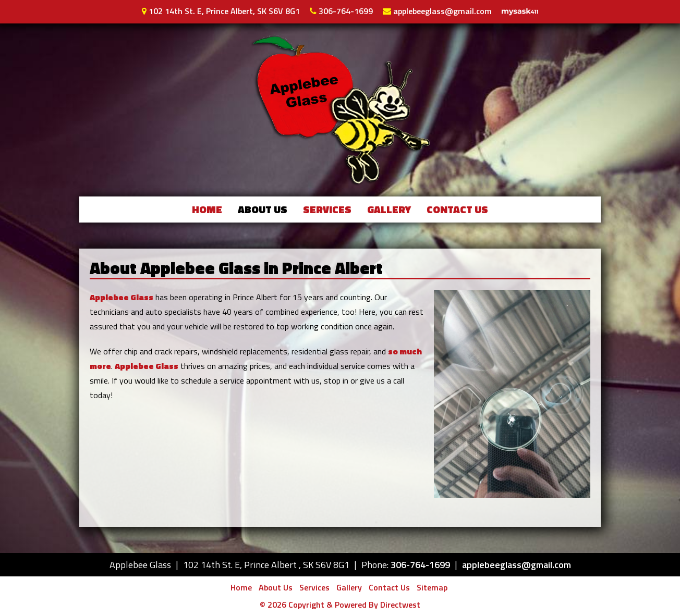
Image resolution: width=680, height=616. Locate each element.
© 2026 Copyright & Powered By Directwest (340, 605)
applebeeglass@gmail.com (441, 11)
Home (207, 209)
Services (327, 209)
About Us (263, 209)
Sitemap (432, 587)
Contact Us (457, 209)
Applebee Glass (122, 297)
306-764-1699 (345, 11)
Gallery (389, 209)
